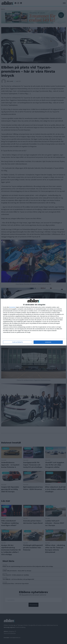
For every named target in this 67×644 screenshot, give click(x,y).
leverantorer (13, 307)
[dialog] (34, 322)
